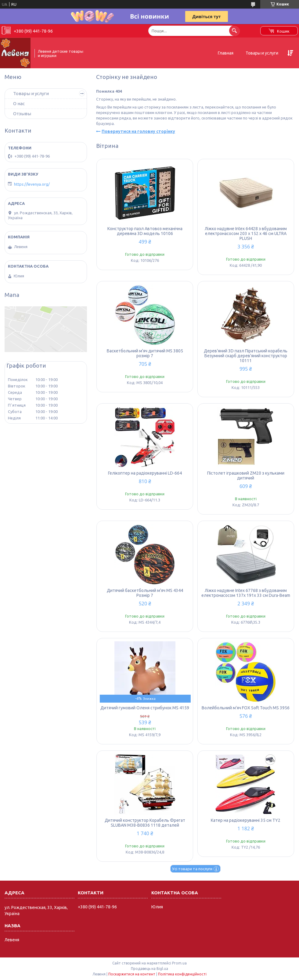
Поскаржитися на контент (132, 974)
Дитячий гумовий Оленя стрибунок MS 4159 (145, 708)
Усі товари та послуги (192, 869)
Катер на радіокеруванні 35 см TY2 (246, 820)
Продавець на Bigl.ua (149, 969)
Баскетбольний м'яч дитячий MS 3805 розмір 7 (145, 353)
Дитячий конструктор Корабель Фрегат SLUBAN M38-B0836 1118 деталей (145, 823)
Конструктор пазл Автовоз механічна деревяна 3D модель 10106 (145, 231)
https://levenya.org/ (32, 184)
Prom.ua (179, 963)
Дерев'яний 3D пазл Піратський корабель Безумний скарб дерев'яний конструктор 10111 (246, 356)
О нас (19, 103)
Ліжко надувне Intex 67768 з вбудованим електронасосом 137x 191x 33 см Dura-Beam (246, 593)
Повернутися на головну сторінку (138, 131)
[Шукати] (234, 31)
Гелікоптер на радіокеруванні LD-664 (145, 473)
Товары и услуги (262, 53)
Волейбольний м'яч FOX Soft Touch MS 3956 (246, 708)
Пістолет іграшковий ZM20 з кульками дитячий (246, 476)
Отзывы (22, 114)
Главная (226, 53)
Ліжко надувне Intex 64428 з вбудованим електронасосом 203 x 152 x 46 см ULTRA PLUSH (246, 233)
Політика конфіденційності (182, 974)
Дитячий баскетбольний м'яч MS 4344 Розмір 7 (145, 593)
